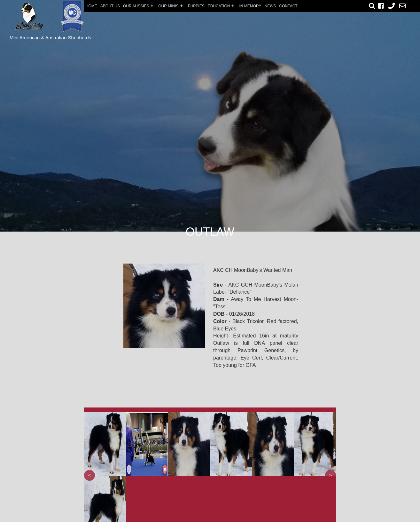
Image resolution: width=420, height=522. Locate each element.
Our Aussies (139, 6)
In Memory (250, 6)
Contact (288, 6)
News (270, 6)
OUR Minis (171, 6)
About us (110, 6)
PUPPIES (196, 6)
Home (91, 6)
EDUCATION (222, 6)
